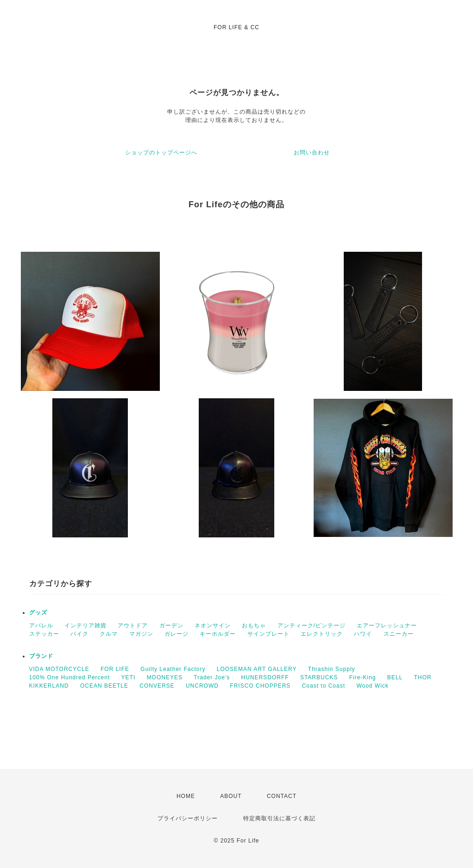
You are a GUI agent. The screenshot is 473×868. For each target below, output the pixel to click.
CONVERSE (157, 686)
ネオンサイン (213, 625)
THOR (423, 677)
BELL (395, 677)
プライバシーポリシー (188, 818)
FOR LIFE (115, 669)
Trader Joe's (212, 677)
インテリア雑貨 (85, 625)
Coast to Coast (324, 686)
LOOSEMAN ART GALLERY (257, 669)
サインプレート (268, 634)
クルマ (109, 634)
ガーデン (171, 625)
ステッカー (44, 634)
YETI (129, 677)
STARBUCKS (319, 677)
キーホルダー (218, 634)
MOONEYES (165, 677)
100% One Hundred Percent (70, 677)
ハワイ (363, 634)
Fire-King (363, 677)
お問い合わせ (312, 153)
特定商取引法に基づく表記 (279, 818)
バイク (79, 634)
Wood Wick (372, 686)
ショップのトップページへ (161, 153)
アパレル (41, 625)
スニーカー (399, 634)
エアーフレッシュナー (387, 625)
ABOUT (231, 796)
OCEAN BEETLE (104, 686)
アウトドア (133, 625)
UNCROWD (202, 686)
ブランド (41, 656)
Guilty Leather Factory (173, 669)
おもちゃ (254, 625)
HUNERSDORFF (265, 677)
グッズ (38, 613)
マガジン (141, 634)
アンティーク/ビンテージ (312, 625)
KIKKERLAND (49, 686)
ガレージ (177, 634)
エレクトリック (322, 634)
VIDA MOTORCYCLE (59, 669)
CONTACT (282, 796)
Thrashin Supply (332, 669)
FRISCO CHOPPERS (260, 686)
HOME (186, 796)
